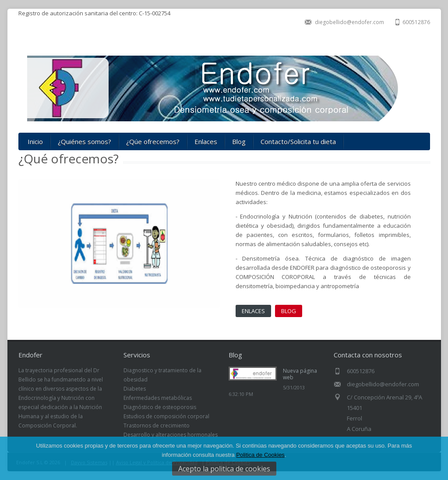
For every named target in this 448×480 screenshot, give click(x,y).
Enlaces (206, 141)
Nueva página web (300, 374)
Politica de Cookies (260, 455)
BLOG (289, 311)
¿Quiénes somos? (85, 141)
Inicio (35, 141)
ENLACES (253, 311)
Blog (239, 141)
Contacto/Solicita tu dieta (298, 141)
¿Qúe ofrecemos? (153, 141)
